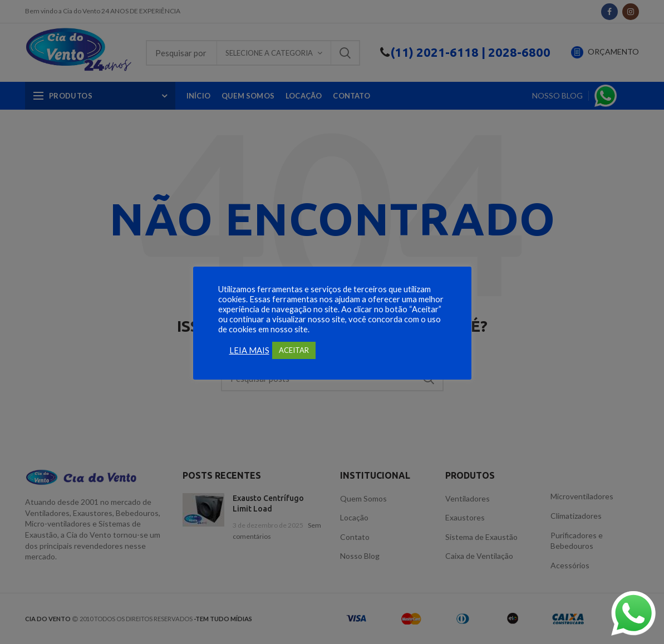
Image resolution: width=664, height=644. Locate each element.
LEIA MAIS (249, 350)
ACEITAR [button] (294, 350)
